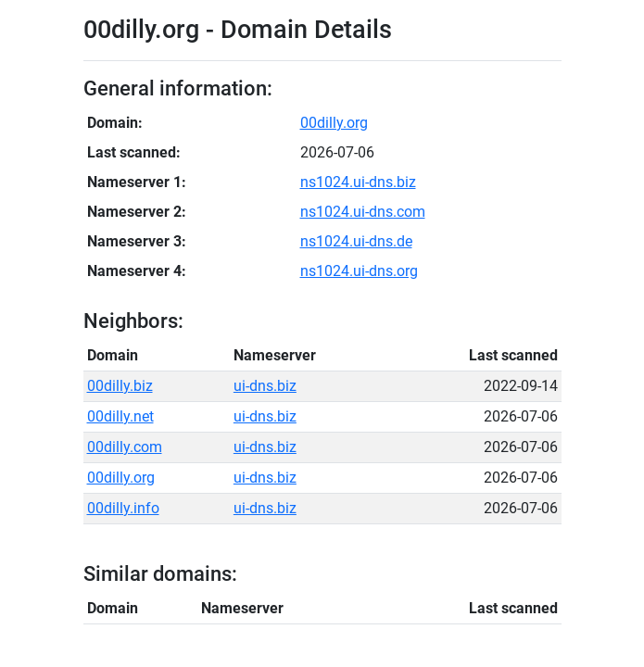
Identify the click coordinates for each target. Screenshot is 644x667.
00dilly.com (125, 447)
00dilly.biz (120, 386)
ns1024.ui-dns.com (363, 212)
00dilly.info (123, 508)
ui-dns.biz (265, 386)
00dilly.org (334, 123)
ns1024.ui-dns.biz (358, 182)
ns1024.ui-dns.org (359, 271)
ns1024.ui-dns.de (356, 241)
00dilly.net (120, 416)
